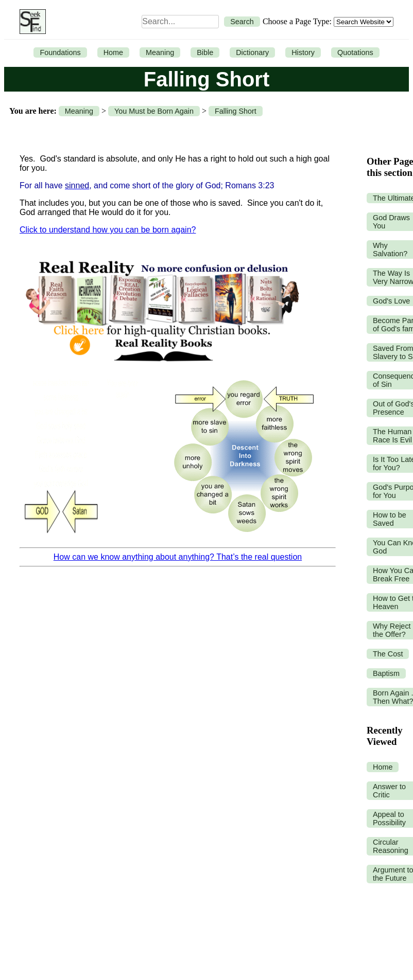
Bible (205, 52)
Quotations (355, 52)
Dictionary (252, 52)
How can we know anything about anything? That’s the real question (178, 557)
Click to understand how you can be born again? (108, 230)
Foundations (60, 52)
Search (242, 22)
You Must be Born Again (154, 111)
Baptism (386, 673)
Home (113, 52)
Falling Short (236, 111)
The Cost (388, 654)
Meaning (160, 52)
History (303, 52)
